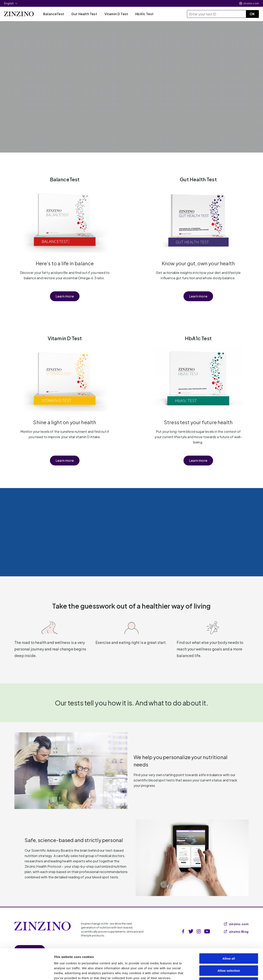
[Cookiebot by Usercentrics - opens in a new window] (27, 972)
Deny (229, 954)
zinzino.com (251, 3)
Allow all (229, 930)
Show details (216, 972)
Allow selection (229, 942)
